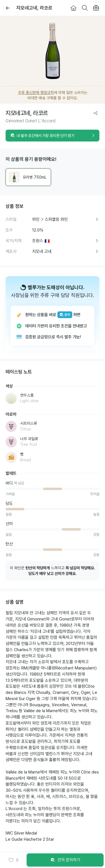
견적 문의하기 (65, 860)
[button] (13, 860)
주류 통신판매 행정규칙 (36, 93)
